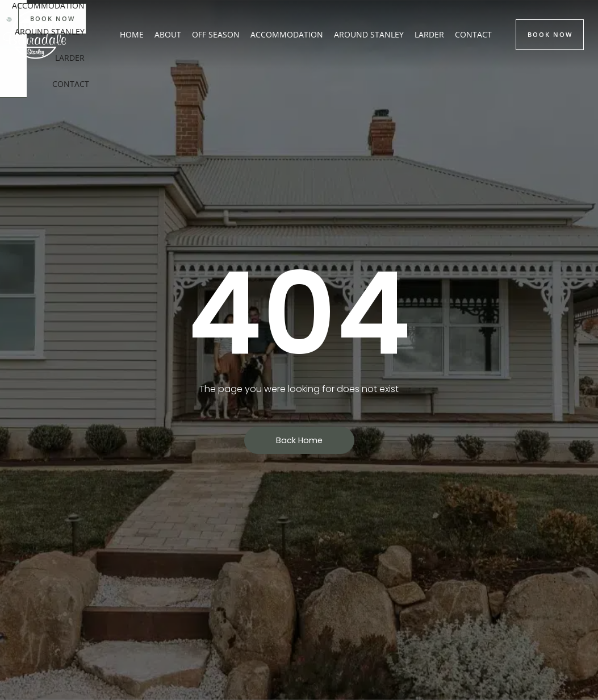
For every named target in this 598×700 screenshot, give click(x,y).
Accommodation (287, 34)
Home (132, 34)
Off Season (216, 34)
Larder (429, 34)
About (168, 34)
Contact (473, 34)
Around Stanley (369, 34)
